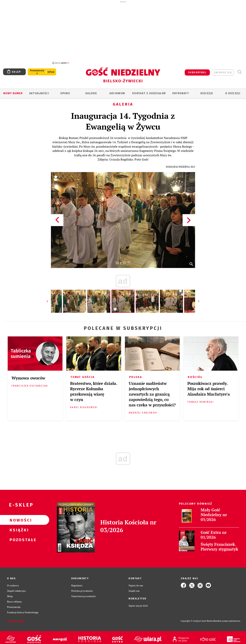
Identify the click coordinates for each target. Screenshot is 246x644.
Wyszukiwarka (239, 70)
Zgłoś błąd (16, 619)
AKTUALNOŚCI (39, 91)
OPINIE (65, 91)
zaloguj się (223, 70)
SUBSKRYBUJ (197, 70)
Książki (18, 528)
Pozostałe (18, 537)
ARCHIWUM (117, 91)
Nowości (18, 518)
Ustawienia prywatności (84, 594)
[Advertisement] (123, 32)
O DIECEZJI (233, 91)
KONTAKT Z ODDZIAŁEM (149, 91)
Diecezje (207, 91)
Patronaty (181, 91)
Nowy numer (13, 91)
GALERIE (91, 91)
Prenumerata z (37, 70)
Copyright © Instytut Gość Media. (197, 619)
